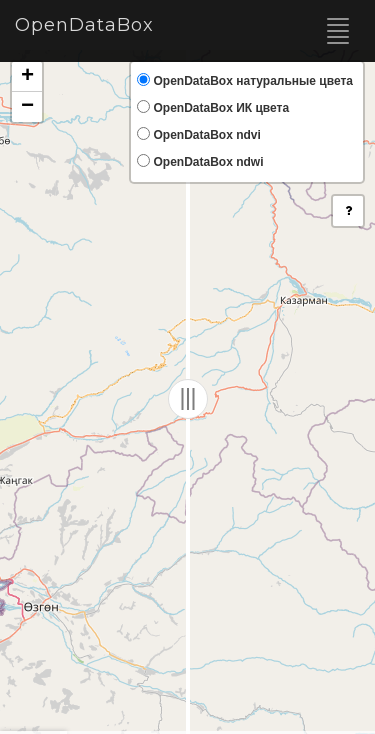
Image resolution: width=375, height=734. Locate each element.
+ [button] (27, 77)
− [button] (27, 107)
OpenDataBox (84, 25)
